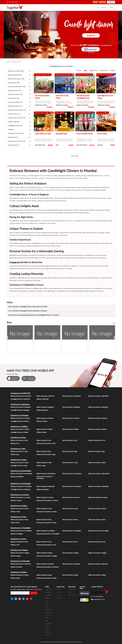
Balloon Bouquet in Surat (44, 542)
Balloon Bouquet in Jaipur (44, 463)
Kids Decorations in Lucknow (71, 497)
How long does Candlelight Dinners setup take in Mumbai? (28, 307)
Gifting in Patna (15, 523)
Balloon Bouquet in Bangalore (45, 407)
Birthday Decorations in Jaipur (20, 463)
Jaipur (47, 606)
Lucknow (48, 615)
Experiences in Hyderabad (21, 483)
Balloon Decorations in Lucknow (98, 497)
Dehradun (48, 632)
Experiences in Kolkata (19, 426)
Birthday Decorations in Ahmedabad (21, 474)
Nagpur (47, 629)
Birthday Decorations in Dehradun (21, 564)
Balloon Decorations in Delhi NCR (98, 396)
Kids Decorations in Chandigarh (72, 531)
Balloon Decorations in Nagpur (97, 553)
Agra (47, 604)
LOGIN (95, 2)
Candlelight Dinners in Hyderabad (20, 489)
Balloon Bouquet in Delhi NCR (45, 396)
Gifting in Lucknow (16, 500)
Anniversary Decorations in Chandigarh (48, 534)
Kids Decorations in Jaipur (70, 463)
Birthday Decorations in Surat (19, 542)
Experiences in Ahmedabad (21, 471)
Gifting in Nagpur (16, 556)
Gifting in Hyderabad (43, 489)
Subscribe (33, 593)
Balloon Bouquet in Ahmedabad (46, 474)
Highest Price (94, 70)
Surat (47, 626)
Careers (59, 592)
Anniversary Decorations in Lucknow (47, 500)
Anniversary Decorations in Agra (46, 454)
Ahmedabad (49, 609)
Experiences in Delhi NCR (20, 393)
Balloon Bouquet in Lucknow (45, 497)
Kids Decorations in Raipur (70, 575)
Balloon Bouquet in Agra (44, 451)
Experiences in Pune (18, 437)
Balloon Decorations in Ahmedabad (99, 474)
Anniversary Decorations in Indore (47, 512)
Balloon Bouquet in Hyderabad (46, 486)
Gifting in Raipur (15, 578)
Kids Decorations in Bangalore (71, 407)
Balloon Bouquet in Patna (44, 520)
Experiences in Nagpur (19, 550)
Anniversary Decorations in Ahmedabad (44, 477)
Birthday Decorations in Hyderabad (21, 486)
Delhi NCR (48, 589)
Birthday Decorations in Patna (19, 520)
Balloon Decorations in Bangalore (98, 407)
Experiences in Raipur (19, 572)
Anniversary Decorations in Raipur (47, 578)
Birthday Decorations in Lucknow (20, 497)
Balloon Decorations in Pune (97, 440)
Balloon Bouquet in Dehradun (45, 564)
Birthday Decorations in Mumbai (20, 418)
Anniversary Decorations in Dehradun (48, 567)
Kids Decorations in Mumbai (71, 418)
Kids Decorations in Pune (70, 440)
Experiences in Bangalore (20, 404)
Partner (59, 595)
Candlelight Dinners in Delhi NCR (20, 399)
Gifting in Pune (15, 443)
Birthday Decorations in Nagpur (20, 553)
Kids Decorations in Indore (70, 509)
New (85, 70)
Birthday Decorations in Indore (20, 509)
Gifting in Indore (15, 512)
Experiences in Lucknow (20, 495)
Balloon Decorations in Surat (97, 542)
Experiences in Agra (18, 449)
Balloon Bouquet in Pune (44, 440)
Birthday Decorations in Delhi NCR (21, 396)
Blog (112, 7)
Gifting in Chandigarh (17, 534)
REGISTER (102, 2)
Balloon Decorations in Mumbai (98, 418)
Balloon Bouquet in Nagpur (45, 553)
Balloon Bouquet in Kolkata (44, 429)
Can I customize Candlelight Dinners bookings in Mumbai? (28, 311)
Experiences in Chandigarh (21, 528)
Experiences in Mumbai (19, 415)
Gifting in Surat (15, 545)
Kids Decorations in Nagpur (71, 553)
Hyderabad (48, 612)
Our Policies (72, 589)
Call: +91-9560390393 (12, 2)
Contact (59, 598)
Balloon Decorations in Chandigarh (99, 531)
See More (75, 156)
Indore (47, 618)
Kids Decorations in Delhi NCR (71, 396)
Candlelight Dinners (16, 62)
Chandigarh (49, 624)
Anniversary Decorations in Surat (46, 545)
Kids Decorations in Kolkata (71, 429)
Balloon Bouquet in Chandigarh (46, 531)
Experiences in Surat (18, 539)
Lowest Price (104, 70)
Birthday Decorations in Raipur (20, 575)
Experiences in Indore (19, 506)
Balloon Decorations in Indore (97, 509)
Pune (47, 601)
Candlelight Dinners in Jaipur (19, 466)
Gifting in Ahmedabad (17, 477)
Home (8, 62)
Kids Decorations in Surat (70, 542)
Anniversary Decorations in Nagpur (47, 556)
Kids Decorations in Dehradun (71, 564)
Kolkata (47, 598)
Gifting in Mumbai (42, 421)
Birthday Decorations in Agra (19, 451)
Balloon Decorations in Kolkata (97, 429)
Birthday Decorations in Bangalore (21, 407)
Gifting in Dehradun (16, 567)
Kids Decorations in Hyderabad (72, 486)
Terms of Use (72, 595)
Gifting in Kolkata (42, 432)
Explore (103, 7)
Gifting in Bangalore (42, 410)
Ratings (113, 70)
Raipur (47, 635)
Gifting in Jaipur (41, 466)
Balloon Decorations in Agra (97, 451)
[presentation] (7, 338)
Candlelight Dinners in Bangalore (20, 410)
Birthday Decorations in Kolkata (20, 429)
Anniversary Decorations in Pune (46, 443)
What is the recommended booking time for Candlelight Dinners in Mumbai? (34, 315)
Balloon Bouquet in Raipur (44, 575)
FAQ (69, 592)
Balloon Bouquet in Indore (44, 509)
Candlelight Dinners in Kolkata (19, 432)
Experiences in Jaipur (19, 460)
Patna (47, 621)
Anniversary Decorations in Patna (46, 523)
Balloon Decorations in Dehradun (98, 564)
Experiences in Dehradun (20, 561)
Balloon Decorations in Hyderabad (99, 486)
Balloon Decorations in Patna (97, 520)
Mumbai (48, 595)
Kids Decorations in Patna (70, 520)
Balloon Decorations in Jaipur (97, 463)
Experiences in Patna (18, 517)
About (59, 589)
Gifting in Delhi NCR (42, 399)
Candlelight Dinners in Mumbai (20, 421)
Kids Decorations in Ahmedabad (72, 474)
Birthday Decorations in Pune (19, 440)
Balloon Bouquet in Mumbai (45, 418)
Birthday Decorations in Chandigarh (21, 531)
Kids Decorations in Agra (70, 451)
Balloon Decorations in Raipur (97, 575)
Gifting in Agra (15, 454)
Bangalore (48, 592)
